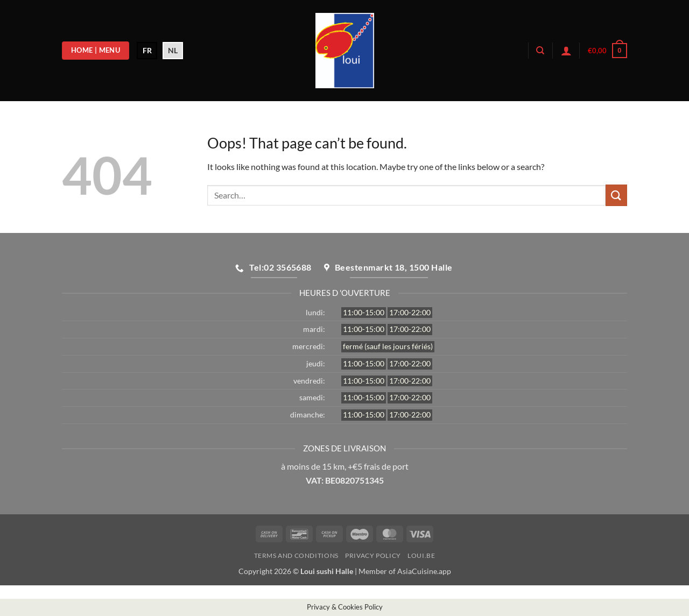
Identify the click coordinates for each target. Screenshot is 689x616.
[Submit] (616, 195)
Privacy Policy (373, 555)
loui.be (421, 555)
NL (173, 50)
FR (147, 50)
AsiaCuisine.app (424, 571)
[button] (566, 51)
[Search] (540, 51)
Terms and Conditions (296, 555)
